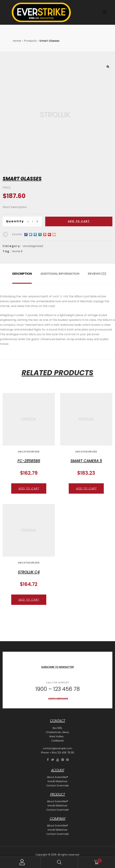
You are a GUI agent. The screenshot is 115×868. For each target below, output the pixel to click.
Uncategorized (33, 246)
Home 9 (17, 251)
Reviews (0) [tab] (97, 274)
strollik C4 (29, 572)
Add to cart (79, 221)
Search (59, 862)
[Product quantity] (33, 221)
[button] (108, 66)
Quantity (15, 221)
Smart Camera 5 (86, 461)
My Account (22, 862)
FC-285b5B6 (29, 461)
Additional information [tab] (60, 274)
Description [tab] (22, 274)
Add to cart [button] (29, 488)
